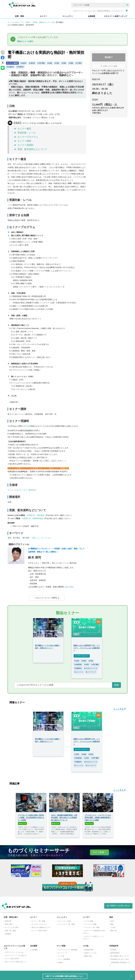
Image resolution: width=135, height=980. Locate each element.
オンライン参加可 (12, 63)
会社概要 (34, 948)
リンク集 (61, 955)
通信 (91, 660)
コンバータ (79, 671)
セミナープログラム (26, 137)
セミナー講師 (23, 141)
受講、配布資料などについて (31, 149)
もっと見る (119, 708)
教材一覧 (114, 929)
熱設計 (24, 63)
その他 (113, 926)
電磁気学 (78, 667)
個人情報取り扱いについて (120, 955)
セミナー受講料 (24, 145)
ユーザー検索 (89, 920)
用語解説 (8, 933)
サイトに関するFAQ (12, 957)
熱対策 (32, 63)
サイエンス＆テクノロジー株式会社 (22, 490)
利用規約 (114, 948)
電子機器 (41, 63)
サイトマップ (62, 952)
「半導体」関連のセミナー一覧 (42, 22)
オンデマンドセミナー (82, 655)
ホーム (10, 22)
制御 (64, 63)
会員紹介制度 (89, 948)
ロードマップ (91, 671)
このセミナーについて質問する (47, 598)
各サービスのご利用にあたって (16, 961)
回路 (57, 63)
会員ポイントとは (90, 952)
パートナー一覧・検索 (92, 926)
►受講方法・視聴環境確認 (32, 518)
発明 (87, 663)
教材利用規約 (115, 952)
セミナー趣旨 (23, 129)
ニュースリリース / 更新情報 (68, 948)
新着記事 (8, 920)
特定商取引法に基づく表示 (120, 958)
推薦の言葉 (88, 955)
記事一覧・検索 (10, 929)
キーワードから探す (12, 926)
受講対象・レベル (25, 133)
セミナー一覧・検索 (38, 920)
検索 (116, 684)
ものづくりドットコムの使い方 (16, 954)
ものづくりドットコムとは (14, 951)
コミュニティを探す (65, 920)
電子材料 (26, 538)
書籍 (112, 923)
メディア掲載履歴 (64, 958)
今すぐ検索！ (100, 851)
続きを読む (70, 587)
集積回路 (78, 663)
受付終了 (109, 57)
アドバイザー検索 (90, 923)
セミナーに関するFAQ (39, 929)
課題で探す (9, 923)
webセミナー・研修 (22, 22)
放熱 (50, 63)
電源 (71, 63)
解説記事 (22, 822)
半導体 (79, 63)
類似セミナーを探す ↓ (26, 41)
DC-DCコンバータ (91, 667)
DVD (112, 920)
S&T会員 (27, 426)
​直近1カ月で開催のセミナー (41, 926)
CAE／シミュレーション (42, 538)
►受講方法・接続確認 (35, 515)
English (60, 961)
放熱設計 (10, 67)
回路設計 (20, 67)
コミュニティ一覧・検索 (66, 923)
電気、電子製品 (14, 538)
